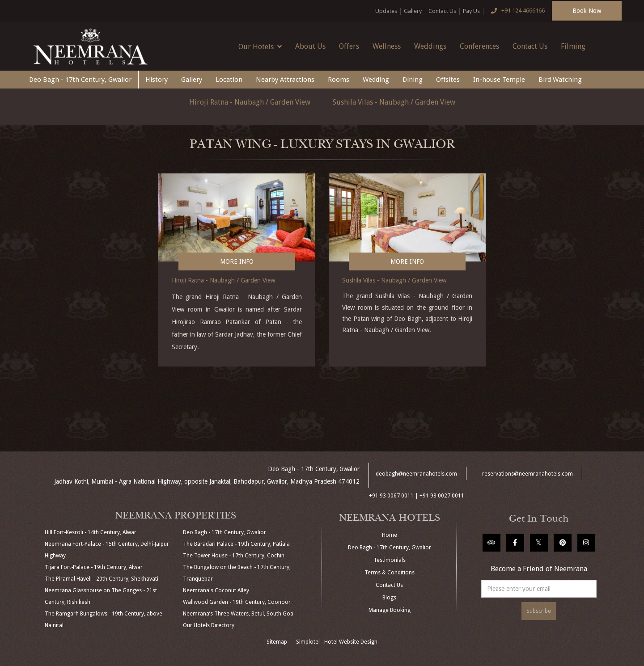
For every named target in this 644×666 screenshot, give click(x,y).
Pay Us (471, 11)
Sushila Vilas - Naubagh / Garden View (394, 102)
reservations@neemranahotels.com (527, 474)
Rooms (339, 80)
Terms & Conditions (390, 573)
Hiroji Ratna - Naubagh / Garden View (250, 102)
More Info (237, 261)
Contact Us (442, 11)
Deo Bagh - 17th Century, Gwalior (80, 80)
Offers (349, 46)
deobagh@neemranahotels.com (416, 474)
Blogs (389, 598)
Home (390, 535)
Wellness (387, 46)
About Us (310, 46)
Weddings (430, 46)
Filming (573, 46)
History (157, 80)
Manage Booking (390, 610)
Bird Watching (560, 80)
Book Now (587, 11)
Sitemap (277, 642)
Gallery (413, 11)
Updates (386, 11)
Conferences (479, 46)
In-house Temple (499, 80)
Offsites (448, 80)
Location (229, 80)
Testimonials (390, 560)
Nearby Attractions (285, 80)
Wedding (376, 80)
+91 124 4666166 (516, 11)
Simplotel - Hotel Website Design (337, 642)
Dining (413, 80)
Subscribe (539, 611)
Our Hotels (260, 46)
